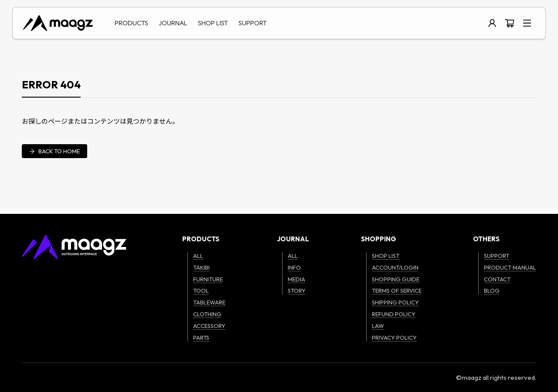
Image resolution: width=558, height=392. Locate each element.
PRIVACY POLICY (394, 338)
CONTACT (497, 279)
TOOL (201, 291)
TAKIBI (201, 267)
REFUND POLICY (394, 314)
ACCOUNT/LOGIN (395, 267)
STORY (297, 291)
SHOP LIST (213, 23)
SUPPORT (253, 23)
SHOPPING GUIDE (396, 279)
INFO (294, 267)
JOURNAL (173, 23)
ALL (198, 256)
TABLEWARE (209, 302)
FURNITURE (208, 279)
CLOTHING (207, 314)
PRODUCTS (131, 23)
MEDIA (296, 279)
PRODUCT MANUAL (510, 267)
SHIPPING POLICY (395, 302)
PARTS (201, 338)
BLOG (492, 291)
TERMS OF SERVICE (397, 291)
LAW (378, 326)
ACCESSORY (209, 326)
